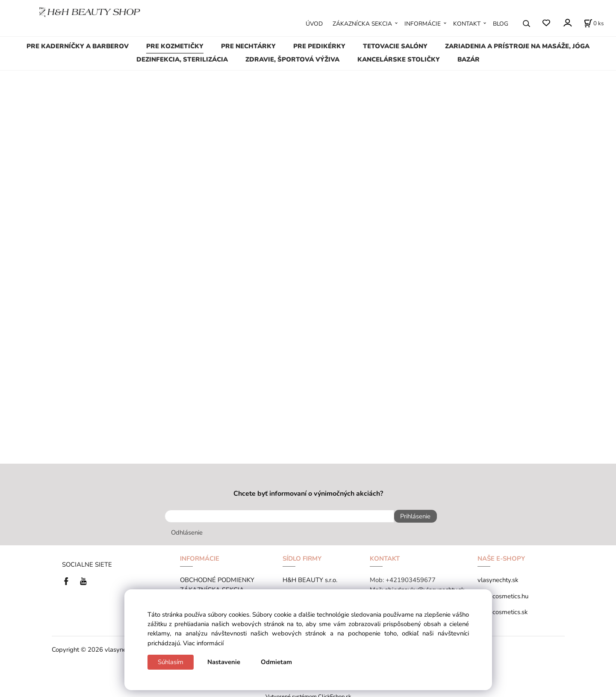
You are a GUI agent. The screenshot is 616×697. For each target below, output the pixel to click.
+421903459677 (411, 576)
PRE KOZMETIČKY (175, 46)
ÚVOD (314, 24)
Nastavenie (224, 662)
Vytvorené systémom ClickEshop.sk (308, 693)
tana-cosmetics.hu (503, 592)
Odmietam (276, 662)
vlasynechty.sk (498, 576)
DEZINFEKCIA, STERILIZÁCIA (182, 59)
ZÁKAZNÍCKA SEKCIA (362, 24)
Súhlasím (171, 662)
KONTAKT (467, 24)
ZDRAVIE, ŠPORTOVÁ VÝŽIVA (292, 59)
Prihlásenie (411, 516)
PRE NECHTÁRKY (248, 46)
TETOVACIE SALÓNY (395, 46)
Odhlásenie (187, 529)
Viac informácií (203, 643)
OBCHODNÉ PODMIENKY (217, 576)
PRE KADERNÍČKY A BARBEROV (78, 46)
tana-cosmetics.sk (503, 608)
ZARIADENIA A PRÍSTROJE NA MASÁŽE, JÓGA (517, 46)
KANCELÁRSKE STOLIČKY (399, 59)
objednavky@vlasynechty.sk (424, 585)
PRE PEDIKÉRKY (319, 46)
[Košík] (594, 24)
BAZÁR (469, 59)
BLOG (501, 24)
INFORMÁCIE (423, 24)
